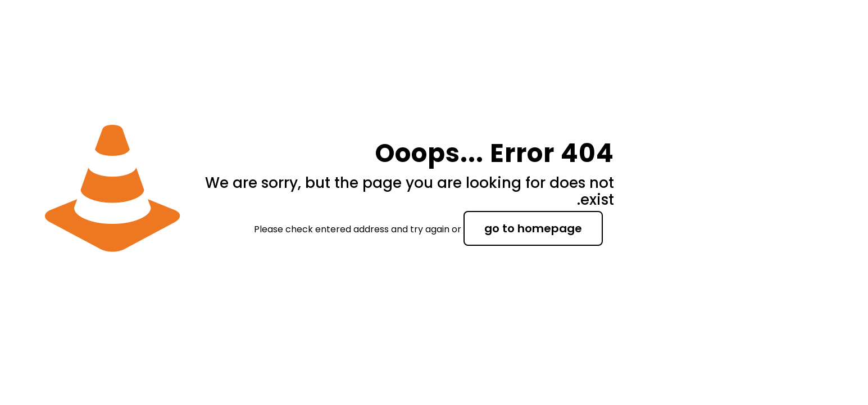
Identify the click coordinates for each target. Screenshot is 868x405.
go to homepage (533, 228)
